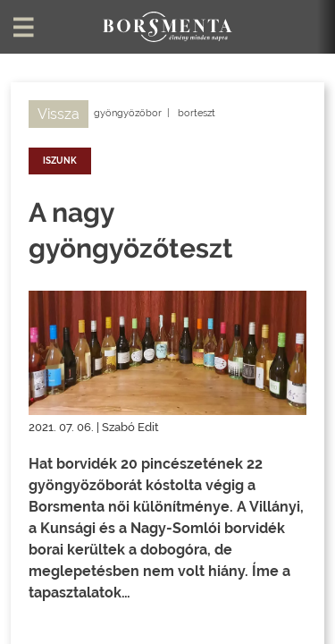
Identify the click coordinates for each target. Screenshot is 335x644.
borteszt (197, 113)
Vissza (59, 114)
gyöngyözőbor (128, 113)
